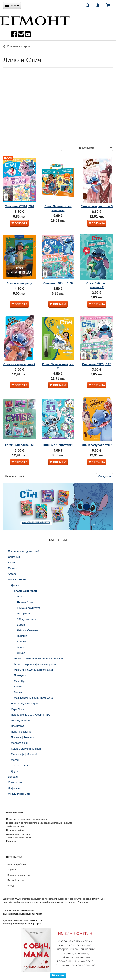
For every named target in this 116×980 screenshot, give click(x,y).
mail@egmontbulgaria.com (18, 924)
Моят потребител (17, 864)
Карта (39, 914)
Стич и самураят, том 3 (97, 206)
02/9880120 (36, 920)
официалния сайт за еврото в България (67, 902)
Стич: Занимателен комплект (58, 208)
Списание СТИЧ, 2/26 (19, 206)
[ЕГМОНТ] (35, 20)
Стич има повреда (19, 283)
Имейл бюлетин (16, 880)
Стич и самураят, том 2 (19, 364)
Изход (11, 885)
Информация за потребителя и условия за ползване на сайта (39, 823)
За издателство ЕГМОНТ (19, 838)
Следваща (105, 476)
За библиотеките (15, 826)
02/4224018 (27, 910)
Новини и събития (16, 830)
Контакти (11, 841)
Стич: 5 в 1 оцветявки (58, 445)
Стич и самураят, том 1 (97, 445)
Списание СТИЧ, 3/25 (97, 364)
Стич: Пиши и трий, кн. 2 (58, 366)
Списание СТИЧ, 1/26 (58, 283)
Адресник (12, 870)
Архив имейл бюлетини (19, 834)
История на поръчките (19, 875)
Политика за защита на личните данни (27, 819)
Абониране (58, 975)
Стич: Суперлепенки (19, 445)
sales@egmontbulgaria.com (18, 914)
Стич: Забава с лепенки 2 (97, 285)
